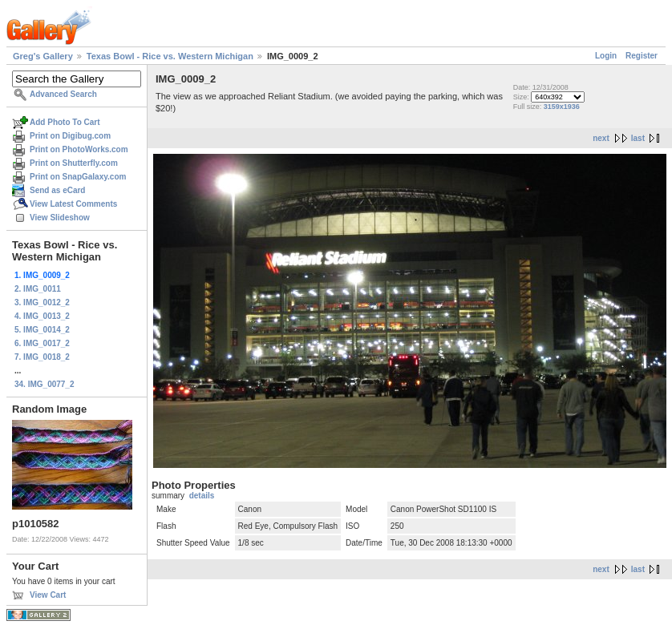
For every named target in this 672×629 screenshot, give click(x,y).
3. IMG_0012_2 (42, 302)
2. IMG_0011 (38, 289)
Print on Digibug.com (70, 136)
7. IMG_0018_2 (42, 357)
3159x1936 (562, 107)
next (601, 138)
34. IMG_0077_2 (45, 384)
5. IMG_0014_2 (42, 330)
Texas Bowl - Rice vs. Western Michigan (170, 56)
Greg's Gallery (43, 56)
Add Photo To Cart (65, 122)
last (638, 138)
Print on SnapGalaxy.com (78, 177)
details (202, 496)
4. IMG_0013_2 (42, 316)
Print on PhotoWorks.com (79, 149)
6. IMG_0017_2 (42, 343)
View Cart (48, 595)
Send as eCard (57, 190)
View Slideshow (60, 218)
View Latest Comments (73, 204)
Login (606, 56)
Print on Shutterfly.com (74, 163)
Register (642, 56)
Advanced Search (63, 94)
